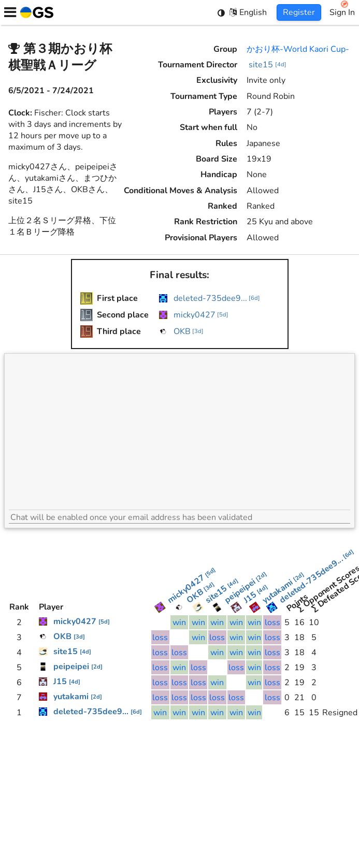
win (179, 623)
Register (299, 12)
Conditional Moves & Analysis (181, 191)
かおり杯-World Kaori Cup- (298, 49)
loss (272, 623)
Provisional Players (201, 238)
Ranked (222, 206)
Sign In (342, 12)
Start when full (209, 127)
